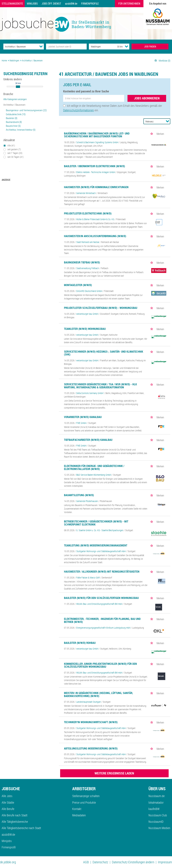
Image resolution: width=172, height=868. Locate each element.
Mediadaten (79, 815)
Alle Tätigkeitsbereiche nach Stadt (21, 828)
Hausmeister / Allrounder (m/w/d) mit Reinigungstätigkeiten (102, 572)
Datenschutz (100, 862)
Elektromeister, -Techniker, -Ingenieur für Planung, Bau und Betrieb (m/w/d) (102, 620)
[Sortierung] (154, 121)
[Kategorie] (20, 47)
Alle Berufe (8, 809)
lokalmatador (156, 802)
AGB (86, 862)
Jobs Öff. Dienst (51, 4)
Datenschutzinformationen (79, 110)
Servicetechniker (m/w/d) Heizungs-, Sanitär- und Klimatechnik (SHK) (104, 353)
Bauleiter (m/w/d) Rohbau (80, 643)
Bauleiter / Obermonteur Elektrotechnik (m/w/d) (94, 166)
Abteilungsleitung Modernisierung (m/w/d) (91, 748)
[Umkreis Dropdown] (126, 46)
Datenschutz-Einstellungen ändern (133, 862)
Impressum (165, 862)
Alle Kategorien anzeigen (15, 99)
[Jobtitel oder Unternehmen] (66, 47)
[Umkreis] (117, 47)
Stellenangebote (12, 4)
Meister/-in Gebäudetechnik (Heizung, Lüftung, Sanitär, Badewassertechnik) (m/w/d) (99, 694)
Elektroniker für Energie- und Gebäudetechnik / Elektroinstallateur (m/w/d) (94, 467)
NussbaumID (156, 822)
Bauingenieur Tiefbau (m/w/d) (82, 262)
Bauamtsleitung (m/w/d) (79, 495)
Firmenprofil (9, 847)
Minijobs (32, 4)
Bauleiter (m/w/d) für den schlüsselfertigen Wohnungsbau (101, 598)
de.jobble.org (8, 862)
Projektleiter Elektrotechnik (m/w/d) (88, 213)
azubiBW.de (71, 4)
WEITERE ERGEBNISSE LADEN (114, 773)
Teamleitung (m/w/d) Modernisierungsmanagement (96, 545)
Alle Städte (8, 802)
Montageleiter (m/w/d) (78, 285)
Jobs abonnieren (147, 98)
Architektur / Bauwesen (14, 105)
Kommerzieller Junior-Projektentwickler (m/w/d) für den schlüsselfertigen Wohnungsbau (100, 665)
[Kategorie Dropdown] (41, 46)
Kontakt (77, 809)
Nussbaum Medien (159, 828)
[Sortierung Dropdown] (167, 121)
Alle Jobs (7, 796)
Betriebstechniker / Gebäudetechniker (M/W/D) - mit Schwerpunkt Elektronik (96, 523)
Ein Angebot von (158, 4)
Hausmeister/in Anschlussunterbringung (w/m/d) (95, 236)
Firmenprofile (90, 4)
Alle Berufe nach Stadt (15, 815)
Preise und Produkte (84, 802)
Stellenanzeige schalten (86, 796)
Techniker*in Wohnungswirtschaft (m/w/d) (91, 722)
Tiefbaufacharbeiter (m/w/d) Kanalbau (88, 440)
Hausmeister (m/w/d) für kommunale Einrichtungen (96, 187)
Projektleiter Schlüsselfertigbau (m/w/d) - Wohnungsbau (101, 308)
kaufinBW (154, 809)
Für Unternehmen (129, 4)
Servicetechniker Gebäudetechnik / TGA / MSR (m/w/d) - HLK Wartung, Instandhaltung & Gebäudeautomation (100, 386)
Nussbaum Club (158, 815)
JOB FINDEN (150, 46)
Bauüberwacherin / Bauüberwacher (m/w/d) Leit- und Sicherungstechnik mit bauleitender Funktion (97, 135)
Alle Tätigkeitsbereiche (15, 822)
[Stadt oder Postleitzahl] (100, 47)
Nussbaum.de (157, 796)
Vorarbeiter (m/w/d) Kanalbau (83, 417)
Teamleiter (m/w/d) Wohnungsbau (85, 329)
